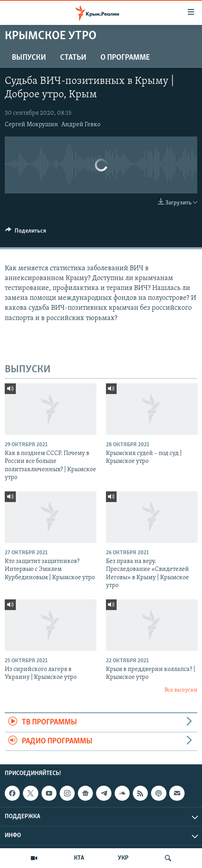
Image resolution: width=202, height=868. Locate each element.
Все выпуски (181, 690)
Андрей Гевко (81, 125)
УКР (123, 858)
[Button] (26, 233)
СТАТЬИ (73, 58)
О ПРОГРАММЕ (125, 58)
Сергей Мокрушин (31, 125)
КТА (79, 858)
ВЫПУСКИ (29, 58)
